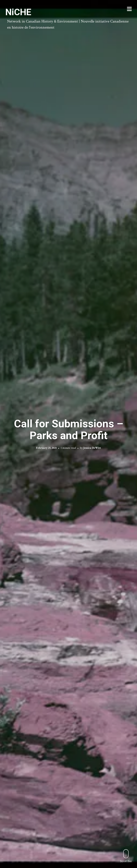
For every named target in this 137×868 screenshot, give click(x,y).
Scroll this (126, 856)
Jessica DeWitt (92, 448)
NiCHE (18, 12)
